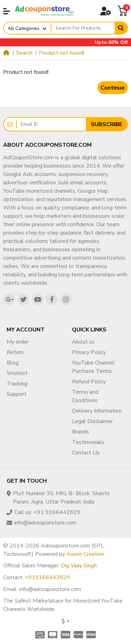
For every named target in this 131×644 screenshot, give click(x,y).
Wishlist (17, 373)
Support (17, 394)
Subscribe (107, 124)
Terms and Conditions (85, 396)
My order (18, 342)
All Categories (24, 28)
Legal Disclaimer (92, 421)
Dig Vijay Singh (79, 566)
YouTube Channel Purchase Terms (93, 367)
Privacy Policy (89, 352)
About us (83, 342)
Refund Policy (89, 382)
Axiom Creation (85, 554)
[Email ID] (51, 124)
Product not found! (61, 53)
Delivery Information (97, 411)
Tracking (17, 384)
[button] (7, 11)
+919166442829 (48, 577)
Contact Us (86, 453)
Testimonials (88, 442)
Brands (81, 432)
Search (24, 53)
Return (15, 352)
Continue (113, 88)
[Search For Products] (83, 28)
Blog (13, 363)
